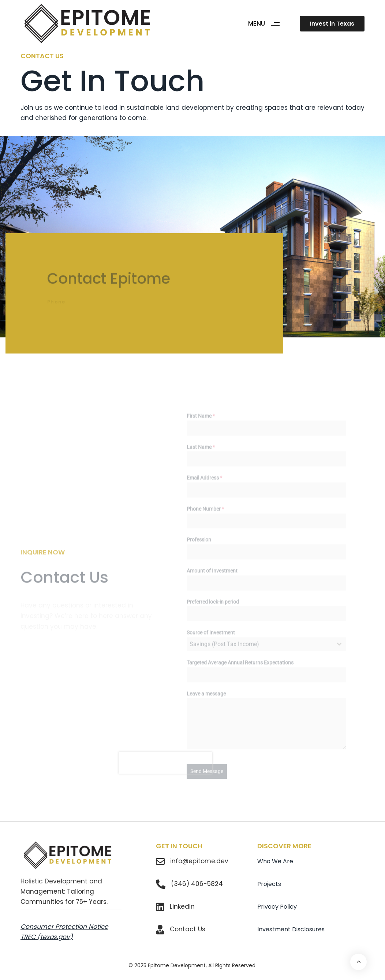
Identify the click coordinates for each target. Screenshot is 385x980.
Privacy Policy (277, 907)
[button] (267, 24)
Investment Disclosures (291, 929)
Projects (269, 884)
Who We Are (275, 861)
